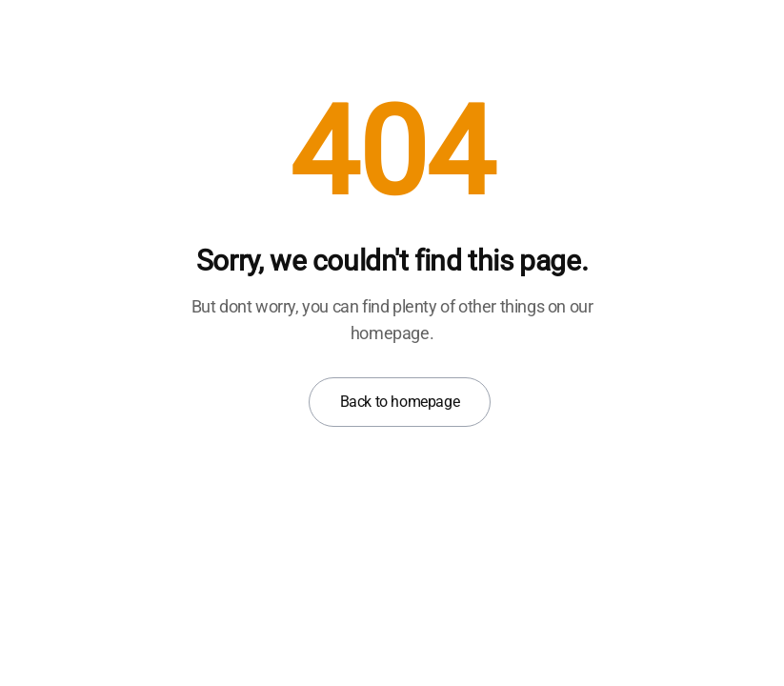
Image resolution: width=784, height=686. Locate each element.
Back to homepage (400, 402)
